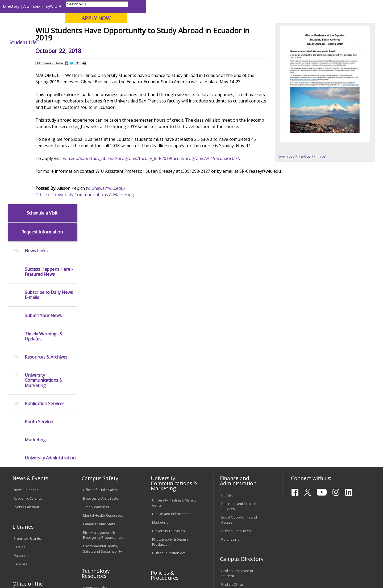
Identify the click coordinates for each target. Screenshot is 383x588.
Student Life (260, 42)
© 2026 (21, 570)
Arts (172, 42)
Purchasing (230, 397)
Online (153, 32)
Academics (79, 42)
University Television (168, 389)
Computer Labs (95, 446)
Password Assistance (100, 463)
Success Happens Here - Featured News (49, 130)
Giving (227, 42)
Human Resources (236, 389)
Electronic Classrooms (101, 455)
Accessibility (27, 547)
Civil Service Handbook (170, 492)
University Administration (50, 316)
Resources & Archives (46, 215)
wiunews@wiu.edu (150, 246)
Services (20, 422)
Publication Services (45, 262)
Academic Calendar (29, 357)
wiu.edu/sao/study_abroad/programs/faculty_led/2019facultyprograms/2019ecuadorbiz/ (196, 217)
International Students (82, 6)
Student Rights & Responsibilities (165, 503)
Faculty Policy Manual (169, 470)
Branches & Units (27, 397)
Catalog (19, 405)
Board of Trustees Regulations (167, 459)
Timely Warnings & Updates (44, 195)
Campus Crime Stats (99, 382)
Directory (248, 6)
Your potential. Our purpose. (61, 32)
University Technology (100, 480)
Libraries (194, 6)
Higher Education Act (168, 411)
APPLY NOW (333, 18)
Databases (22, 414)
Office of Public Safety (101, 348)
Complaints (161, 514)
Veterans (120, 547)
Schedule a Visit (42, 71)
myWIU (288, 6)
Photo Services (39, 280)
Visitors (51, 6)
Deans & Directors (236, 451)
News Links (36, 109)
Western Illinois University (85, 23)
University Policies (166, 448)
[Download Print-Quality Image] (303, 194)
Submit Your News (43, 174)
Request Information (42, 90)
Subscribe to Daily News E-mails (49, 153)
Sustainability (91, 547)
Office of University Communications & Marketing (130, 253)
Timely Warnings (96, 365)
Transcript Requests (30, 459)
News (113, 54)
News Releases (26, 348)
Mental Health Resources (103, 374)
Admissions (115, 42)
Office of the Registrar (28, 445)
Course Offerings (221, 6)
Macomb (104, 32)
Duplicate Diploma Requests (28, 470)
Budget (227, 353)
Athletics (199, 42)
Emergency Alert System (102, 357)
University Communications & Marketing (43, 239)
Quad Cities (129, 32)
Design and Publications (171, 372)
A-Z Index (269, 6)
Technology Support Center (105, 471)
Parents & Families (24, 6)
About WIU (43, 42)
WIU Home (94, 54)
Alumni (148, 42)
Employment (58, 547)
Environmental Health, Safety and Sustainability (102, 407)
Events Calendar (26, 365)
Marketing (35, 298)
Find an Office (232, 443)
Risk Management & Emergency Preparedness (104, 393)
